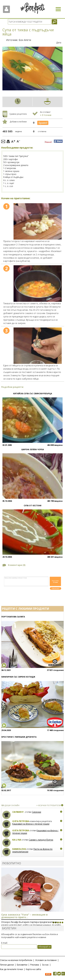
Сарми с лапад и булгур (41, 840)
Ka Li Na (17, 840)
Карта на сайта (33, 969)
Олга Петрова (21, 821)
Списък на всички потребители (16, 960)
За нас (45, 965)
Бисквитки (22, 965)
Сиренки (36, 812)
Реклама (35, 965)
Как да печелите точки (11, 969)
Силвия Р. (18, 812)
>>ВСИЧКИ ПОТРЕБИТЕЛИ (48, 805)
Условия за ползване (46, 960)
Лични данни (7, 965)
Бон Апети (25, 40)
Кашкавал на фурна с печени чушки (31, 824)
